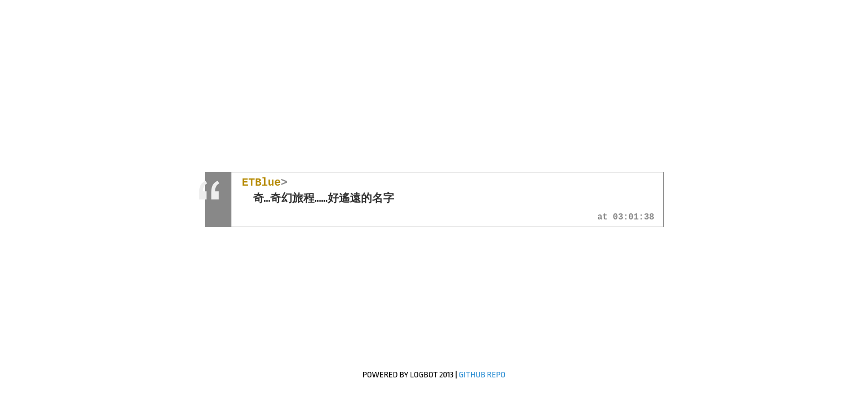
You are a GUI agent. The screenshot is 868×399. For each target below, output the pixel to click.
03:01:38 (634, 218)
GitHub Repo (482, 375)
